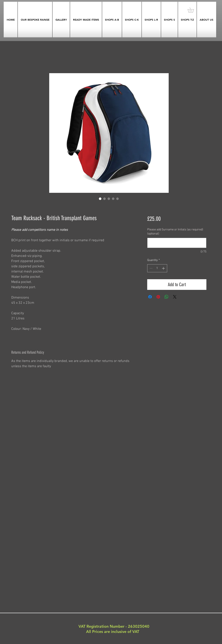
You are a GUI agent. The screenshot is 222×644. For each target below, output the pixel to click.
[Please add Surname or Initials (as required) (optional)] (177, 243)
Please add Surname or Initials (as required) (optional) (175, 232)
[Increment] (164, 268)
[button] (193, 10)
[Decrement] (151, 268)
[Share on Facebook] (150, 297)
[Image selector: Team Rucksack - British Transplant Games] (100, 199)
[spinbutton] (157, 268)
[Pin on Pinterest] (158, 297)
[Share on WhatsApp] (166, 297)
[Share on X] (175, 297)
